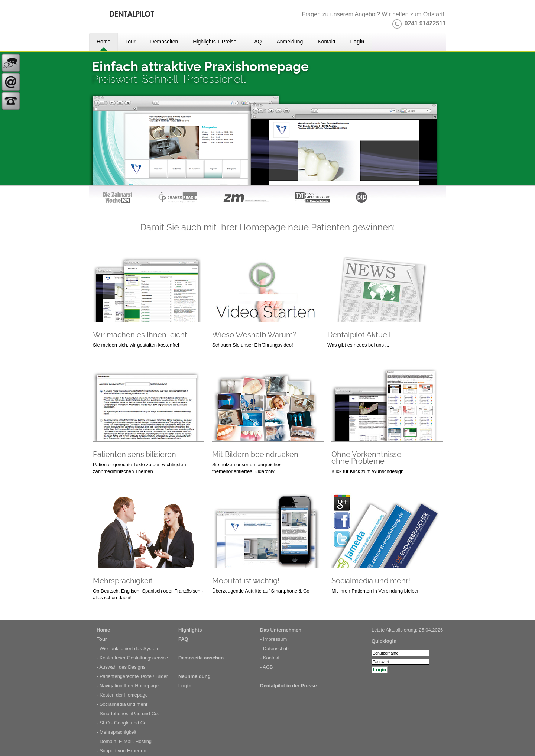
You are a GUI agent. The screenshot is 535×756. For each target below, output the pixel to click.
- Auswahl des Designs (121, 667)
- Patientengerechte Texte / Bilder (132, 676)
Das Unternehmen (281, 630)
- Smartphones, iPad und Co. (128, 713)
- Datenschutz (275, 648)
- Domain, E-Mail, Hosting (124, 741)
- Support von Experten (121, 751)
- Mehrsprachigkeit (116, 732)
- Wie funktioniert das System (128, 648)
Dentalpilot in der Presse (288, 686)
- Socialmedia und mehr (122, 704)
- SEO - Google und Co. (122, 723)
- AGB (267, 667)
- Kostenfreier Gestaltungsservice (132, 658)
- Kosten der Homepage (122, 695)
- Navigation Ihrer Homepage (128, 686)
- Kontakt (270, 658)
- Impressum (273, 639)
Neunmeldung (194, 676)
